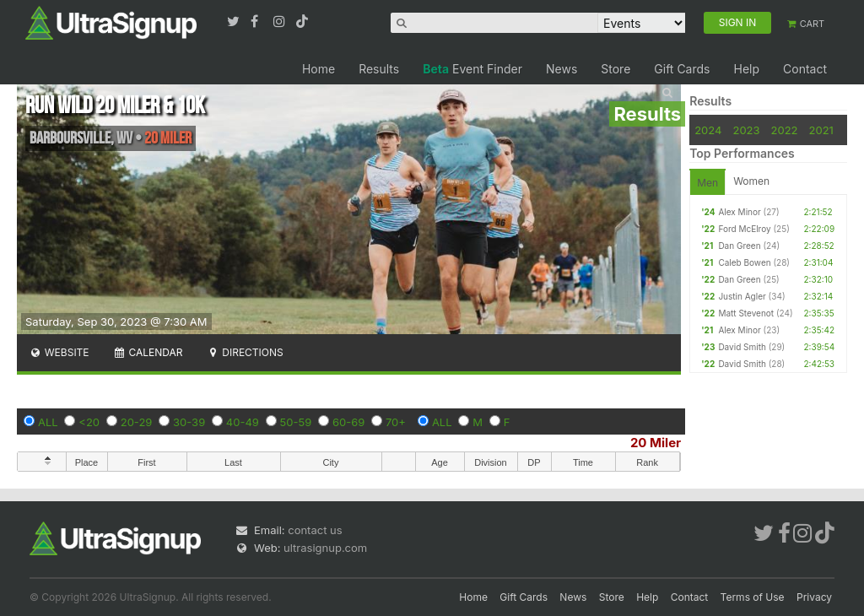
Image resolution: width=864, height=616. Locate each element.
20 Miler (656, 443)
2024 (708, 130)
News (562, 69)
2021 (821, 130)
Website (59, 352)
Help (746, 69)
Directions (244, 352)
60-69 (348, 422)
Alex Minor (739, 212)
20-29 (137, 422)
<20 (89, 422)
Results (379, 69)
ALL (48, 422)
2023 (746, 130)
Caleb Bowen (744, 262)
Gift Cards (682, 69)
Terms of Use (753, 597)
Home (319, 69)
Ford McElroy (744, 229)
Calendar (148, 352)
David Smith (742, 347)
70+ (396, 422)
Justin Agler (742, 296)
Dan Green (739, 246)
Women (751, 181)
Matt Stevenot (746, 313)
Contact (805, 69)
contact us (315, 530)
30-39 (189, 422)
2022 (785, 130)
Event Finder (472, 69)
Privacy (814, 597)
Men (707, 183)
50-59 (296, 422)
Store (616, 69)
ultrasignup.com (325, 548)
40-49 (243, 422)
